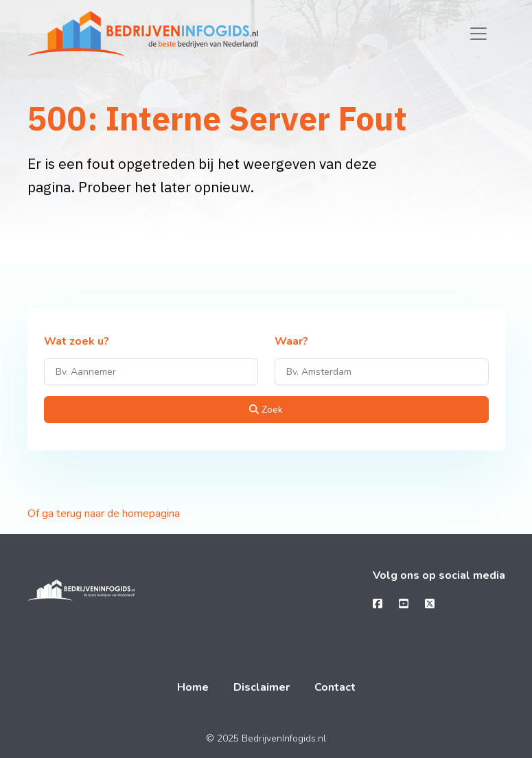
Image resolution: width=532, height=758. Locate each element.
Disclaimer (262, 687)
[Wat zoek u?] (151, 372)
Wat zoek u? (77, 342)
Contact (335, 687)
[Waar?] (382, 372)
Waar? (291, 342)
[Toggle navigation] (478, 34)
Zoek (266, 410)
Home (193, 687)
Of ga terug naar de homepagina (104, 514)
